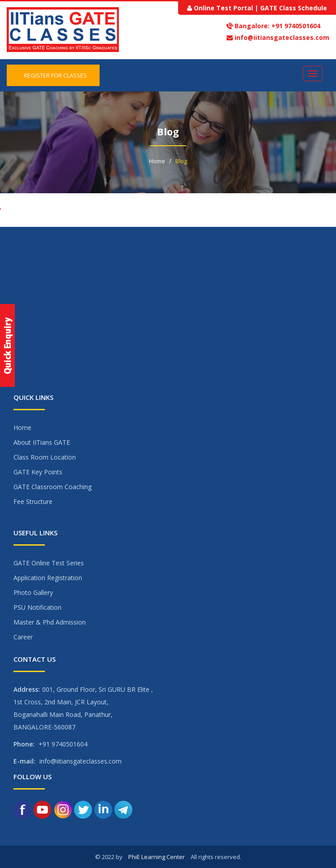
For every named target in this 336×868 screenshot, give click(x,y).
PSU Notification (37, 607)
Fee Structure (33, 501)
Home (157, 161)
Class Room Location (45, 457)
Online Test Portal (223, 8)
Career (23, 637)
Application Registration (48, 578)
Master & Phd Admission (50, 622)
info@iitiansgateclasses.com (282, 37)
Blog (181, 161)
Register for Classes (53, 75)
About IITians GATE (42, 442)
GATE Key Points (38, 472)
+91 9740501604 (295, 26)
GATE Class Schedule (294, 8)
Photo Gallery (33, 592)
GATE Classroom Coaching (52, 487)
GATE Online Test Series (49, 563)
